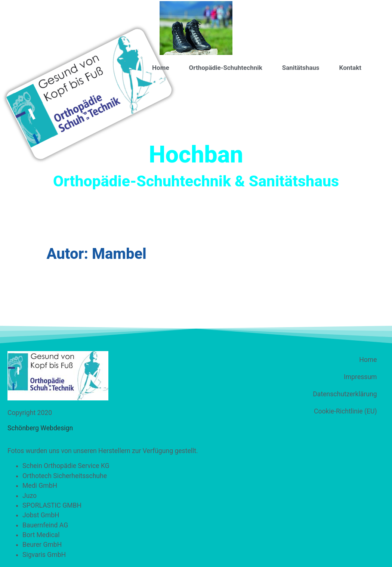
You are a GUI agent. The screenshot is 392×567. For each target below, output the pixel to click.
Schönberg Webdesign (40, 428)
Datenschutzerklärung (345, 394)
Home (161, 68)
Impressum (360, 377)
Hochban (196, 154)
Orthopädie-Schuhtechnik (226, 68)
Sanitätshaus (301, 68)
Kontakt (350, 68)
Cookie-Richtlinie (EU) (345, 411)
